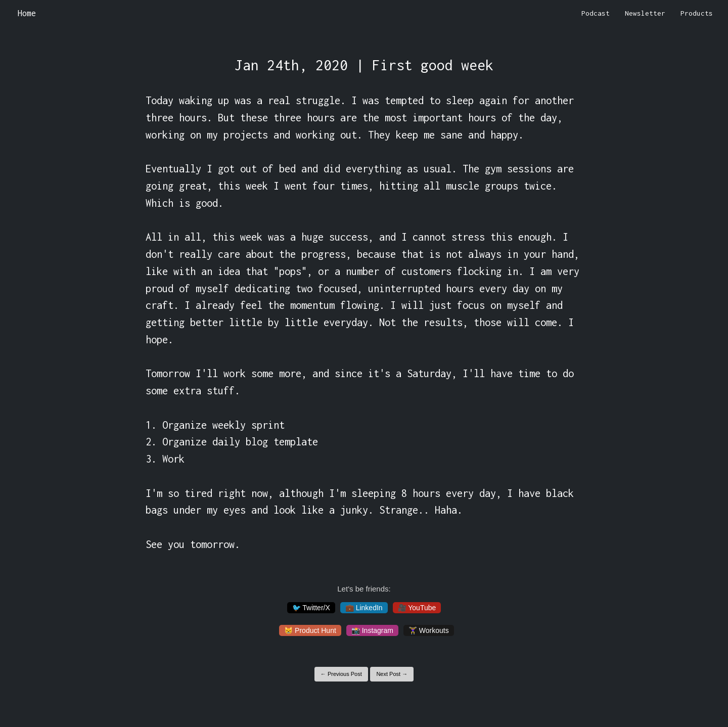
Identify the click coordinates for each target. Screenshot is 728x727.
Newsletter (645, 13)
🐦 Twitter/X (311, 608)
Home (27, 13)
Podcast (596, 13)
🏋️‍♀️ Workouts (429, 630)
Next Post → (392, 674)
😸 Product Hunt (310, 630)
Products (697, 13)
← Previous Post (341, 674)
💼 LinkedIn (364, 608)
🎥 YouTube (417, 608)
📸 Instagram (372, 630)
